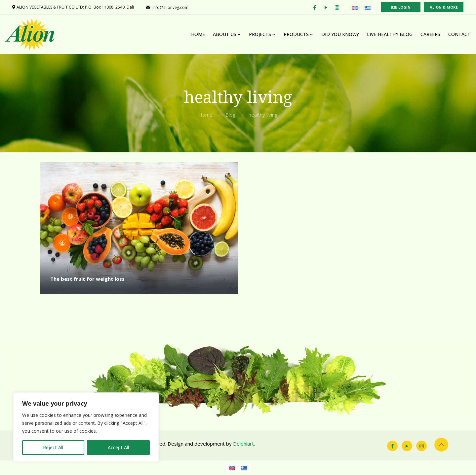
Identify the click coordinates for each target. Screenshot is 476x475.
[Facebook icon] (392, 446)
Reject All (53, 447)
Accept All (118, 447)
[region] (86, 427)
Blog (231, 115)
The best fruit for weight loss (87, 279)
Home (205, 115)
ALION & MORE (444, 7)
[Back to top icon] (441, 445)
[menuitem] (355, 8)
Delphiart (243, 444)
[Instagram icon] (421, 446)
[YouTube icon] (407, 446)
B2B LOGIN (401, 7)
